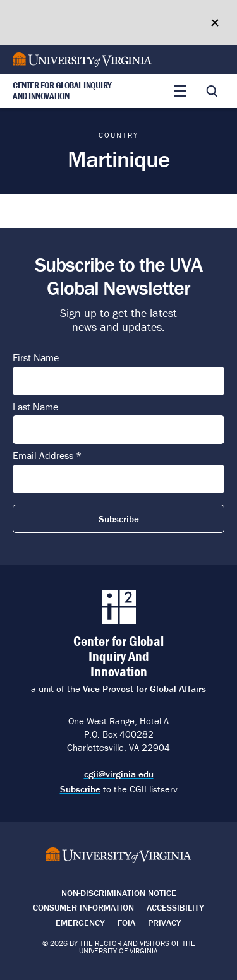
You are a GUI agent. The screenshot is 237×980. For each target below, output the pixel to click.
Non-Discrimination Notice (119, 893)
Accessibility (175, 907)
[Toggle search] (212, 91)
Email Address (47, 456)
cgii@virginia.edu (119, 774)
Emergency (80, 923)
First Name (36, 358)
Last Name (35, 407)
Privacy (165, 923)
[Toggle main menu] (180, 91)
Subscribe (80, 789)
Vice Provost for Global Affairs (144, 689)
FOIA (126, 923)
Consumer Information (83, 907)
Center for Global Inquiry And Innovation (62, 91)
